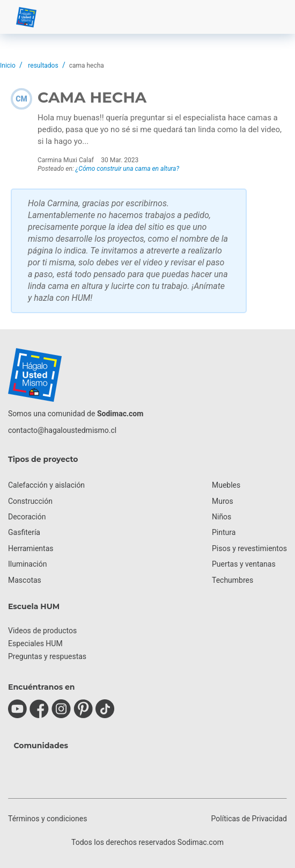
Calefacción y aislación (46, 485)
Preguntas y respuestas (47, 656)
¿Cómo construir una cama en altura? (127, 169)
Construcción (30, 501)
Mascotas (25, 580)
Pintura (224, 532)
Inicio (8, 66)
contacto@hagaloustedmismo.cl (62, 430)
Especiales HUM (35, 643)
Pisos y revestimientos (249, 548)
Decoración (27, 517)
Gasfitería (24, 532)
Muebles (226, 485)
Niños (222, 517)
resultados (43, 66)
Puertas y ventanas (244, 564)
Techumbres (233, 580)
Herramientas (31, 548)
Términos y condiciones (47, 819)
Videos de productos (42, 631)
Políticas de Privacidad (249, 819)
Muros (223, 501)
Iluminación (27, 564)
